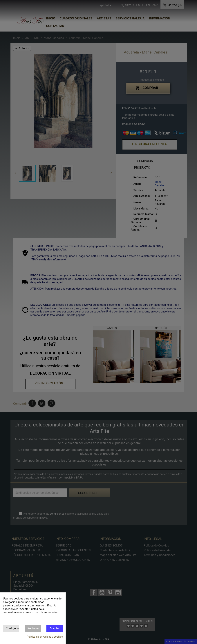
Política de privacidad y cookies (45, 637)
